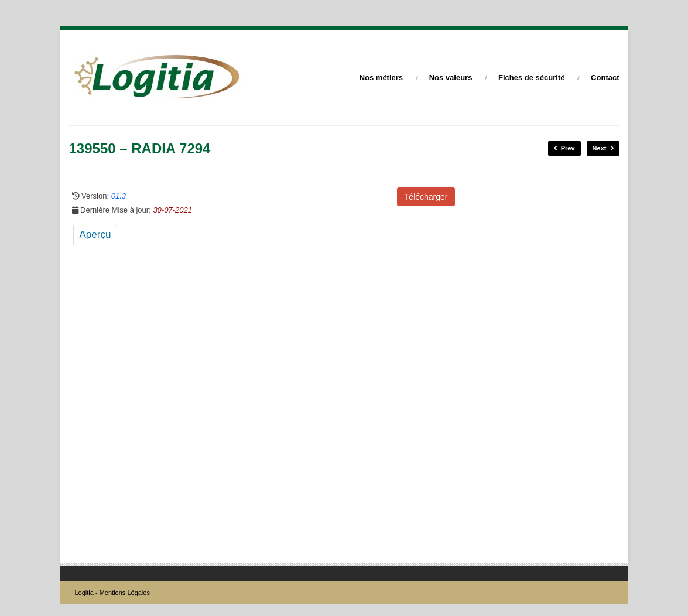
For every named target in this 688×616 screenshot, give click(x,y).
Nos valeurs (451, 78)
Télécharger (426, 197)
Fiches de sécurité (531, 78)
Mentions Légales (125, 593)
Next (603, 148)
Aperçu (95, 235)
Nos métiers (381, 78)
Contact (605, 78)
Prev (564, 148)
